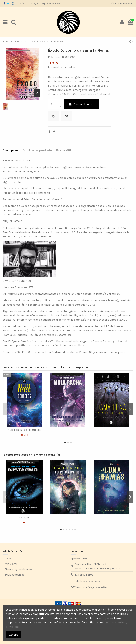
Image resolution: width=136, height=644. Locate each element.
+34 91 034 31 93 (84, 575)
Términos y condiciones (19, 569)
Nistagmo (24, 517)
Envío (21, 4)
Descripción (11, 150)
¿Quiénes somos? (51, 4)
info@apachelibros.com (89, 581)
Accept (14, 635)
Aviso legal (33, 4)
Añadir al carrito (81, 104)
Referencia (55, 57)
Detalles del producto (37, 150)
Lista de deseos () (122, 4)
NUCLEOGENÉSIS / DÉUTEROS (25, 430)
